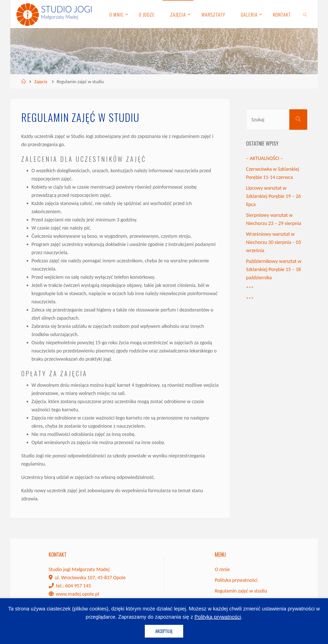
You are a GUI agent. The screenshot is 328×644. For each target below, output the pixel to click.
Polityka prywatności (236, 580)
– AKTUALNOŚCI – (264, 158)
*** (250, 288)
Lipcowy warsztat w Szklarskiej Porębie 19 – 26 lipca (273, 196)
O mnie (222, 569)
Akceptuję (164, 631)
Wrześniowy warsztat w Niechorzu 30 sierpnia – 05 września (274, 242)
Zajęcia (41, 82)
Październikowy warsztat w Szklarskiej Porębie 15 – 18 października (274, 269)
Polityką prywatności (218, 617)
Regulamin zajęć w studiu (241, 591)
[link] (305, 14)
